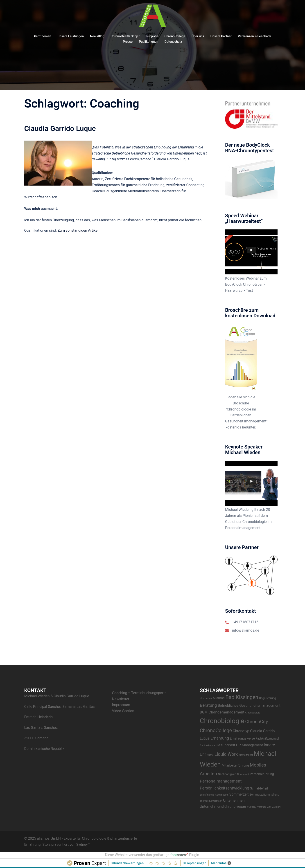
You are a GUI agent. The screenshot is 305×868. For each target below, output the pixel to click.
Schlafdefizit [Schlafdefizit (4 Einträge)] (259, 788)
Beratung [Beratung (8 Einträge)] (208, 705)
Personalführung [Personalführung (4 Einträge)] (262, 774)
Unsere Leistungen (71, 36)
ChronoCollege (175, 36)
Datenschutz (173, 42)
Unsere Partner (221, 36)
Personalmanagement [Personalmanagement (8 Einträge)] (221, 781)
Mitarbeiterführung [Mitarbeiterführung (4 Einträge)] (235, 766)
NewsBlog (97, 36)
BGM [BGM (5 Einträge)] (204, 712)
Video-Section (123, 711)
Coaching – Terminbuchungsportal (140, 693)
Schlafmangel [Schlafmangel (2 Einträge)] (207, 795)
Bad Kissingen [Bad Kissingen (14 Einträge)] (242, 697)
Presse (128, 42)
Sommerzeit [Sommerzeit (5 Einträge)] (239, 794)
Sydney (83, 844)
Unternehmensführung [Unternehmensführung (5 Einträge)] (218, 806)
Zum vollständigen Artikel (78, 230)
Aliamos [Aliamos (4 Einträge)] (219, 698)
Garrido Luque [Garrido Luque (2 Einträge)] (207, 746)
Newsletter (121, 699)
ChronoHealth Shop (125, 36)
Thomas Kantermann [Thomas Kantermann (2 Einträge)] (211, 801)
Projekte (152, 36)
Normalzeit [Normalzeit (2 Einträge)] (243, 774)
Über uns (198, 36)
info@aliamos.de (246, 630)
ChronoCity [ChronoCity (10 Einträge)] (256, 722)
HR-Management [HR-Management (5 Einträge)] (250, 745)
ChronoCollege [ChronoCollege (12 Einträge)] (216, 730)
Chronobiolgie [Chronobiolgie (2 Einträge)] (253, 713)
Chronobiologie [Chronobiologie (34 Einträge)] (222, 721)
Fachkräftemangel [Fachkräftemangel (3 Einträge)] (267, 739)
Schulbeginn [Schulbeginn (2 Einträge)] (222, 795)
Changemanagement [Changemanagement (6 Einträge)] (226, 712)
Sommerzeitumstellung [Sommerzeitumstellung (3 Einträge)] (264, 795)
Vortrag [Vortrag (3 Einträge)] (252, 807)
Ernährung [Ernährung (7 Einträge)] (220, 738)
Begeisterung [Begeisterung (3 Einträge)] (268, 698)
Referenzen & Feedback (254, 36)
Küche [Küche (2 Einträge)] (210, 755)
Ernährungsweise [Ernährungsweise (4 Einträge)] (242, 739)
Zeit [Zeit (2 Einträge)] (269, 807)
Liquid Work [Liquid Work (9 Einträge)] (226, 754)
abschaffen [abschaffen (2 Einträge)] (206, 698)
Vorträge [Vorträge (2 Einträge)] (262, 807)
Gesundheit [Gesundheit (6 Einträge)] (225, 745)
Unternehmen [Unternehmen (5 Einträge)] (234, 800)
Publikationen (149, 42)
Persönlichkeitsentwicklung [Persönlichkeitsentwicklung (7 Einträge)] (225, 788)
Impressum (121, 705)
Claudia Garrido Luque (60, 128)
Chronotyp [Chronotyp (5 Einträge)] (241, 731)
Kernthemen (43, 36)
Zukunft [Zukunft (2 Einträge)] (277, 807)
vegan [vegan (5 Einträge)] (241, 806)
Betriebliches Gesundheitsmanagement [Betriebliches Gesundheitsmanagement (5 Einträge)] (249, 705)
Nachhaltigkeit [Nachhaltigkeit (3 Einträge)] (227, 774)
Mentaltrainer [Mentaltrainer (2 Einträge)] (246, 755)
